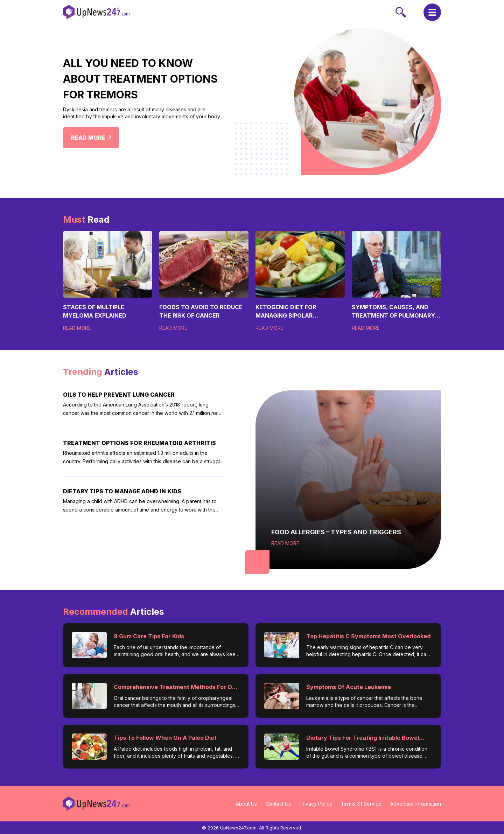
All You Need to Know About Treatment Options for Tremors (140, 79)
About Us (246, 804)
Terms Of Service (361, 804)
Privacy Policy (316, 804)
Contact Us (278, 804)
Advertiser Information (416, 804)
